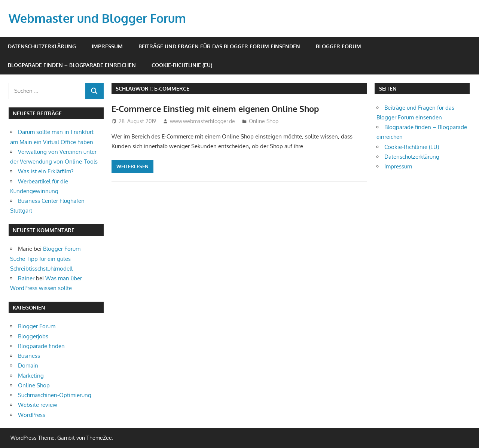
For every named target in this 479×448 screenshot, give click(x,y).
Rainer (26, 278)
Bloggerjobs (33, 336)
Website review (38, 405)
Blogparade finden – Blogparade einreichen (72, 65)
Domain (28, 365)
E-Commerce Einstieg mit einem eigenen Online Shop (215, 109)
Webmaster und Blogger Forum (97, 18)
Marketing (31, 376)
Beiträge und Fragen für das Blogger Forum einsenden (219, 46)
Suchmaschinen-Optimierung (55, 395)
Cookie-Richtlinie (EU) (182, 65)
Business (29, 356)
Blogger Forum (338, 46)
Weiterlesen (132, 166)
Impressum (107, 46)
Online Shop (264, 121)
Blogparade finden (41, 346)
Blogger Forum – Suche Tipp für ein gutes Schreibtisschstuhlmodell (48, 259)
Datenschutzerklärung (42, 46)
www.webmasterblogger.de (202, 121)
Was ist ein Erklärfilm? (46, 171)
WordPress (32, 415)
